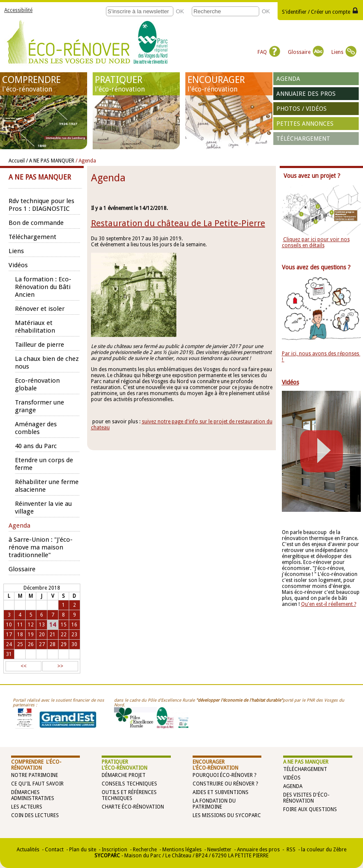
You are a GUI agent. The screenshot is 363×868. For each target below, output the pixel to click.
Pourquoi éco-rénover (223, 775)
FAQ (269, 52)
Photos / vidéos (302, 109)
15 (64, 625)
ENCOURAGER (229, 84)
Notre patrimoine (35, 775)
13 (42, 625)
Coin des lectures (35, 815)
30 (74, 644)
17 (9, 635)
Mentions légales (182, 850)
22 (64, 635)
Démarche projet (124, 775)
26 (31, 644)
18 (20, 635)
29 (64, 644)
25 (20, 644)
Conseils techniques (129, 784)
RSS (290, 850)
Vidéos (292, 778)
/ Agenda (86, 161)
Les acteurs (27, 807)
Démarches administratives (33, 795)
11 (20, 625)
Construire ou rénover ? (225, 784)
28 (53, 644)
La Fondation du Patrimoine (214, 804)
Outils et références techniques (129, 795)
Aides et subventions (221, 792)
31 (9, 654)
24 (9, 644)
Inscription (114, 850)
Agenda (288, 79)
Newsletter (219, 850)
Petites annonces (305, 124)
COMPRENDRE (44, 84)
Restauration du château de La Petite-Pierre (178, 223)
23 (74, 635)
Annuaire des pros (306, 94)
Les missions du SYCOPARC (227, 815)
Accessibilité (18, 10)
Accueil (17, 161)
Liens (344, 52)
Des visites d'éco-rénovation (306, 798)
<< (23, 666)
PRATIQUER (136, 84)
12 (31, 625)
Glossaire (306, 52)
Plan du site (83, 850)
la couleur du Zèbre (324, 850)
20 (42, 635)
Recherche (145, 850)
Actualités (28, 850)
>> (60, 666)
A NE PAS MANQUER (306, 762)
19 (31, 635)
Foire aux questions (310, 809)
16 (74, 625)
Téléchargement (303, 139)
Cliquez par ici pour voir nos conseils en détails (316, 242)
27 (42, 644)
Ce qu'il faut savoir (37, 784)
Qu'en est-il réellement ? (329, 604)
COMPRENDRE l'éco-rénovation (36, 765)
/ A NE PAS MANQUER (50, 161)
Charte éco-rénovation (133, 807)
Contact (54, 850)
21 (53, 635)
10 (9, 625)
